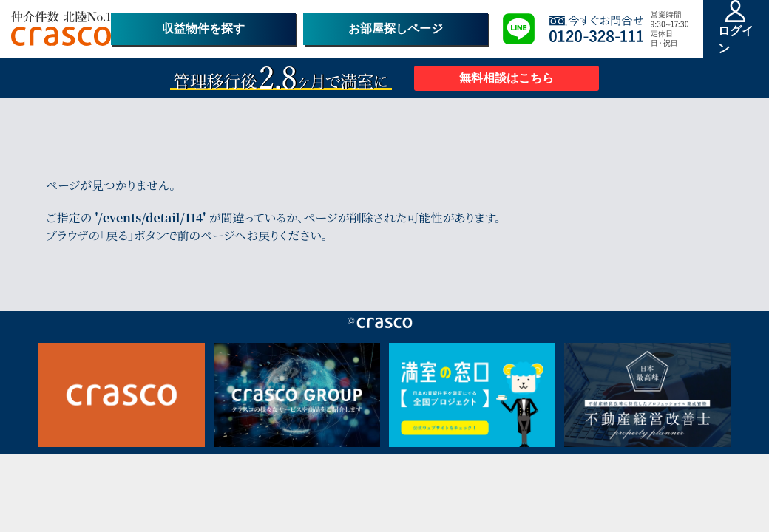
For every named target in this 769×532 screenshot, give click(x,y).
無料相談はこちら (507, 78)
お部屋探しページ (396, 28)
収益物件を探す (203, 28)
